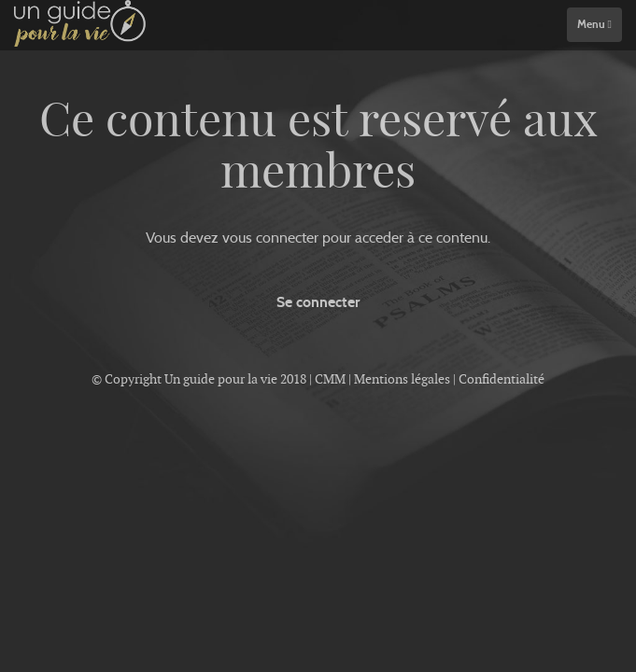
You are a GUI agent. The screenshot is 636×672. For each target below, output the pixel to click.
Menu (594, 24)
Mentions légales (402, 379)
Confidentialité (502, 379)
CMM (330, 379)
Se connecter (318, 302)
